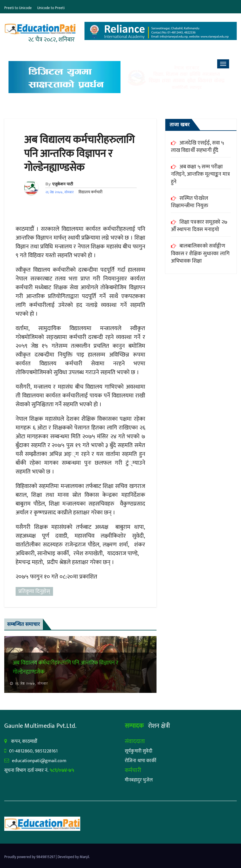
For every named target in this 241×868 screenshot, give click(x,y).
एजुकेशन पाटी (63, 184)
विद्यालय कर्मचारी (90, 192)
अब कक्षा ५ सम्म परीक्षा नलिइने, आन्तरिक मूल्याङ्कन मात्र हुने (201, 174)
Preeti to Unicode (18, 8)
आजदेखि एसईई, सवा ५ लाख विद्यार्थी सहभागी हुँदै (198, 147)
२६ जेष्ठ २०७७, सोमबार (31, 684)
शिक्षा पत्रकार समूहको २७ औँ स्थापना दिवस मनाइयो (199, 226)
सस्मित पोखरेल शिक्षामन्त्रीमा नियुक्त (190, 202)
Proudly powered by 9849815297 (30, 857)
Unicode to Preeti (51, 8)
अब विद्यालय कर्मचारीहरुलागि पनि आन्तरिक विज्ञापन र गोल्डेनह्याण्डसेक (79, 154)
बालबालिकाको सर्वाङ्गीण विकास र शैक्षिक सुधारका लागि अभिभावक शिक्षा (200, 253)
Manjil (84, 857)
